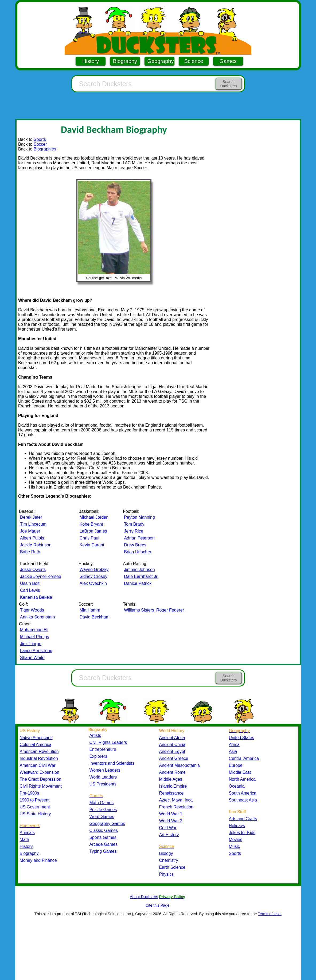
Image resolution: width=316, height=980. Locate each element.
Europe (236, 765)
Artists (95, 735)
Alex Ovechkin (93, 583)
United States (242, 738)
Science (194, 61)
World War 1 (171, 814)
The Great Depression (41, 779)
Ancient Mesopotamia (180, 765)
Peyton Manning (139, 517)
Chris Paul (89, 538)
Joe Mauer (30, 531)
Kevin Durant (92, 545)
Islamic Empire (173, 786)
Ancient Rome (172, 772)
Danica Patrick (138, 583)
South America (243, 793)
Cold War (168, 828)
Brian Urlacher (138, 552)
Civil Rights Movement (41, 786)
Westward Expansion (40, 772)
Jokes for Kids (242, 833)
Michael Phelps (35, 637)
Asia (233, 751)
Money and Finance (38, 860)
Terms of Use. (270, 914)
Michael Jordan (94, 517)
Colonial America (36, 745)
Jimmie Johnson (139, 570)
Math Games (102, 803)
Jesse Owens (33, 570)
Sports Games (103, 837)
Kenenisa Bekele (36, 597)
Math (24, 840)
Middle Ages (171, 779)
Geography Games (107, 824)
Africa (234, 745)
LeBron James (93, 531)
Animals (27, 833)
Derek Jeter (31, 517)
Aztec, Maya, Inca (176, 800)
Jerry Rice (134, 531)
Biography (125, 61)
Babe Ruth (30, 552)
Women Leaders (105, 770)
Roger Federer (170, 610)
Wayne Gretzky (94, 570)
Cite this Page (158, 905)
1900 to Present (35, 800)
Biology (166, 853)
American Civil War (38, 765)
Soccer (40, 144)
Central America (244, 758)
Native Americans (36, 738)
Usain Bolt (30, 583)
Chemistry (169, 860)
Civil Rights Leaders (108, 742)
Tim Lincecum (33, 524)
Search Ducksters (228, 84)
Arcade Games (104, 844)
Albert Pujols (32, 538)
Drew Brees (135, 545)
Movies (236, 840)
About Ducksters (144, 897)
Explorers (98, 756)
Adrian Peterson (139, 538)
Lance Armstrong (36, 651)
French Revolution (176, 807)
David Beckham (95, 617)
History (91, 61)
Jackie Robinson (36, 545)
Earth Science (172, 867)
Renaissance (171, 793)
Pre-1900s (30, 793)
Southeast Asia (243, 800)
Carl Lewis (30, 590)
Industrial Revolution (39, 758)
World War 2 (171, 821)
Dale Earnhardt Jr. (141, 576)
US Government (35, 807)
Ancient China (172, 745)
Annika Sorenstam (38, 617)
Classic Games (104, 830)
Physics (167, 874)
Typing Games (103, 851)
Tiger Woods (32, 610)
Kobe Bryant (91, 524)
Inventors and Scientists (112, 763)
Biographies (45, 149)
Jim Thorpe (31, 644)
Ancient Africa (172, 738)
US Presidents (103, 784)
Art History (169, 835)
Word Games (102, 817)
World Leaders (103, 777)
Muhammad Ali (34, 630)
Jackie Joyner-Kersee (41, 576)
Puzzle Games (103, 810)
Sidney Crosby (93, 576)
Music (234, 846)
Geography (161, 61)
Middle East (240, 772)
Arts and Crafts (243, 819)
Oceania (237, 786)
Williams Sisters (139, 610)
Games (228, 61)
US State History (35, 814)
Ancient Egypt (172, 751)
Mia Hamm (90, 610)
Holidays (237, 826)
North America (242, 779)
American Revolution (39, 751)
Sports (40, 139)
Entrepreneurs (103, 749)
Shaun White (32, 658)
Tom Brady (134, 524)
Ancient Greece (174, 758)
